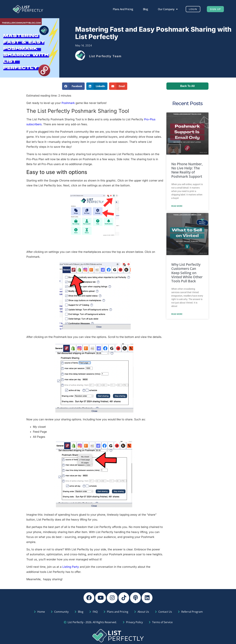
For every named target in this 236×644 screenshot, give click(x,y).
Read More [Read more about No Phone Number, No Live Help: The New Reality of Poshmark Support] (177, 206)
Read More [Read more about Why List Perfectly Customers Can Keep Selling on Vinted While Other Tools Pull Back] (177, 314)
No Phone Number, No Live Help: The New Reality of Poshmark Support (187, 170)
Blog (143, 9)
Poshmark (68, 103)
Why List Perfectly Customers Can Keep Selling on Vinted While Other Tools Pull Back (187, 273)
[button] (73, 86)
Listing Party (71, 567)
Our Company (166, 9)
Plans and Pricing (121, 9)
